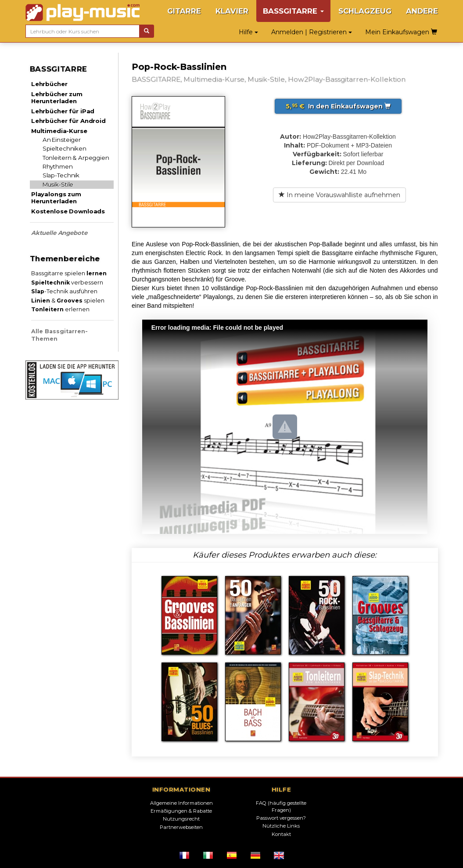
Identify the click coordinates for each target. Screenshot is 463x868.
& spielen (68, 301)
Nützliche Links (281, 826)
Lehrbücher (49, 84)
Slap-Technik (61, 175)
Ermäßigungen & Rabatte (181, 811)
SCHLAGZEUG (365, 11)
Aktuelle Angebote (59, 233)
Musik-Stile (58, 184)
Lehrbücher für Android (68, 121)
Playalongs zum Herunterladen (56, 198)
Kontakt (281, 834)
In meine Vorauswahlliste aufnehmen (339, 195)
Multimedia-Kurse (59, 131)
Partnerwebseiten (181, 827)
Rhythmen (58, 166)
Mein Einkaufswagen (401, 32)
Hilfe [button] (248, 32)
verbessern (67, 283)
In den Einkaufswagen (338, 106)
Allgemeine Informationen (181, 803)
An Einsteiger (62, 140)
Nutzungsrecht (181, 819)
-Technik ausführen (64, 291)
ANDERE (422, 11)
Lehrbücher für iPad (63, 111)
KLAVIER (232, 11)
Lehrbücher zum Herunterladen (57, 97)
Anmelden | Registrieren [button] (312, 32)
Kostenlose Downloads (68, 211)
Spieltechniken (65, 148)
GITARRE (184, 11)
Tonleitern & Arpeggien (76, 158)
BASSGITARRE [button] (293, 11)
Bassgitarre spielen (69, 273)
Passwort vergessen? (281, 818)
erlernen (60, 309)
